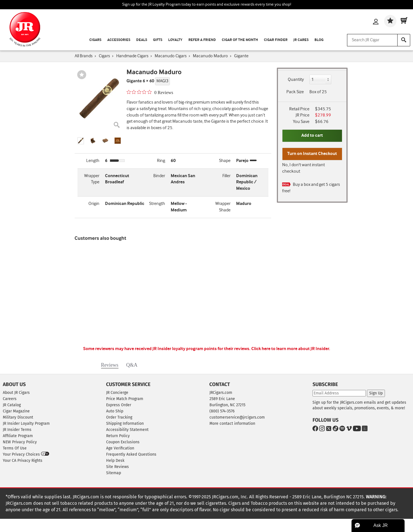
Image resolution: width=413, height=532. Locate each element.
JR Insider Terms (17, 430)
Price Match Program (125, 399)
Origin (94, 204)
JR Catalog (12, 405)
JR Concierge (117, 393)
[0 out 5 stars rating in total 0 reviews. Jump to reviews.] (150, 92)
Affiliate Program (18, 436)
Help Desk (115, 461)
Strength (157, 204)
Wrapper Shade (223, 207)
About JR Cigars (16, 393)
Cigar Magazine (16, 411)
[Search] (404, 40)
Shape (225, 161)
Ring (161, 161)
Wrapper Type (92, 179)
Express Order (119, 405)
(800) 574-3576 (222, 411)
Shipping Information (125, 423)
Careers (10, 399)
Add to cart (312, 135)
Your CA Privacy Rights (23, 461)
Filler (226, 176)
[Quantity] (320, 79)
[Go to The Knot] (364, 429)
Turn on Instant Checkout (312, 154)
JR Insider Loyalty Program (26, 423)
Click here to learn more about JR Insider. (291, 349)
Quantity (296, 80)
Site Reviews (117, 467)
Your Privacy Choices (26, 454)
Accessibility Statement (127, 430)
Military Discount (18, 417)
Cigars (95, 40)
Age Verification (120, 448)
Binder (159, 176)
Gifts (158, 40)
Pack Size (295, 92)
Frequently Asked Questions (131, 454)
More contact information (232, 423)
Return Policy (118, 436)
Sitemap (114, 473)
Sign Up (376, 393)
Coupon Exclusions (123, 442)
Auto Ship (115, 411)
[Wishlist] (390, 21)
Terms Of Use (15, 448)
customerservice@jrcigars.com (237, 417)
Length (93, 161)
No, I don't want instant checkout (304, 168)
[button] (81, 141)
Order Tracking (119, 417)
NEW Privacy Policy (20, 442)
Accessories (119, 40)
